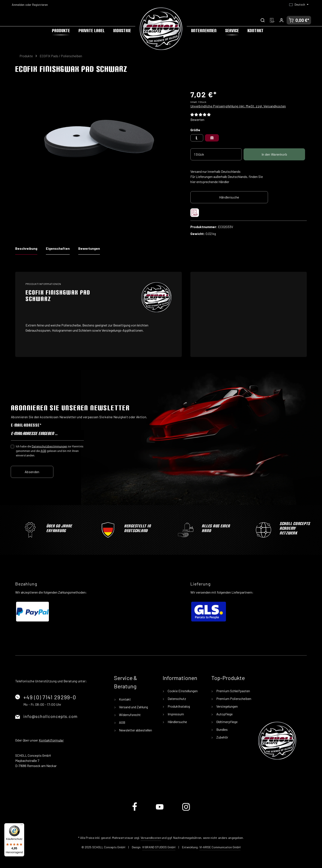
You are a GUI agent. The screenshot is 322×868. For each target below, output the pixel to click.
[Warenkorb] (299, 20)
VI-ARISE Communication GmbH (220, 847)
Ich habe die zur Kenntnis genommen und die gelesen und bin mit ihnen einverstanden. (50, 451)
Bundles (222, 729)
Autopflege (224, 714)
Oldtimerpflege (227, 722)
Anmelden (18, 5)
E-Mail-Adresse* (26, 425)
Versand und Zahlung (133, 707)
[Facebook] (135, 810)
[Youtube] (160, 810)
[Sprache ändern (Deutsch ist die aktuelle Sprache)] (299, 5)
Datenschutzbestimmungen (49, 446)
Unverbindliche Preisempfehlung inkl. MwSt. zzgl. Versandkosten (238, 106)
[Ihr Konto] (281, 20)
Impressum (175, 714)
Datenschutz (177, 699)
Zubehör (222, 737)
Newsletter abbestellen (135, 730)
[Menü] (22, 826)
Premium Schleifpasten (233, 691)
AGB (43, 451)
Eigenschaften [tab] (58, 248)
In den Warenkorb (274, 154)
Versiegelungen (227, 706)
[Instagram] (186, 810)
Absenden (32, 472)
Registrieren (40, 5)
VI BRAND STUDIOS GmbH (159, 847)
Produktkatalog (178, 706)
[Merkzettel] (272, 20)
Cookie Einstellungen (182, 691)
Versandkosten (151, 838)
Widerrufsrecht (129, 715)
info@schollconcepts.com (50, 716)
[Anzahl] (216, 154)
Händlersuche (229, 197)
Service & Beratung (126, 682)
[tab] (26, 250)
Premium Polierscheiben (233, 699)
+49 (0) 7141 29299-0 (50, 697)
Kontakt (125, 699)
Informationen (180, 678)
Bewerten (197, 120)
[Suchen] (263, 20)
